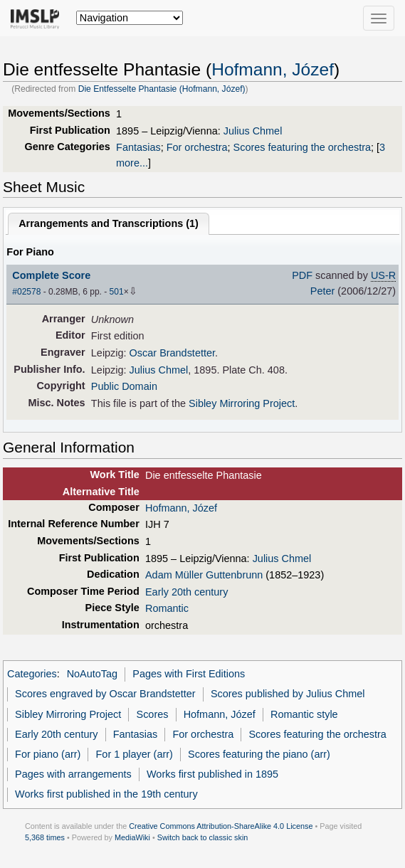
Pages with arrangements (73, 774)
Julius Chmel (253, 131)
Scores (153, 714)
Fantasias (138, 147)
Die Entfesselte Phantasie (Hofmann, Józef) (162, 89)
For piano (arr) (48, 754)
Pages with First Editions (189, 674)
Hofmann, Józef (273, 69)
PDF (302, 275)
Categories (32, 674)
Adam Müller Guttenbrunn (204, 575)
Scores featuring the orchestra (302, 147)
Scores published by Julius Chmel (288, 694)
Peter (323, 291)
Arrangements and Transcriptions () (109, 223)
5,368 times (45, 837)
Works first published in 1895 (212, 774)
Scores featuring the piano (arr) (259, 754)
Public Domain (124, 386)
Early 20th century (186, 592)
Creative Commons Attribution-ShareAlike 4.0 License (221, 826)
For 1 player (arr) (135, 754)
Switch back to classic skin (203, 837)
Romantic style (304, 714)
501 (117, 292)
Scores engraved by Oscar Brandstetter (105, 694)
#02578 (26, 292)
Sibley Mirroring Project (242, 403)
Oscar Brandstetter (172, 353)
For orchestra (197, 147)
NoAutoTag (92, 674)
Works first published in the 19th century (106, 794)
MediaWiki (132, 837)
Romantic (167, 608)
